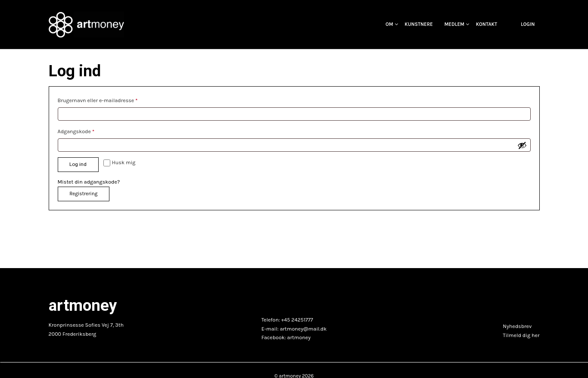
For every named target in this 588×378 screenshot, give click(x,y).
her (535, 335)
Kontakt (487, 25)
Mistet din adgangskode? (89, 182)
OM (389, 25)
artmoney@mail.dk (303, 329)
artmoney (299, 337)
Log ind (78, 164)
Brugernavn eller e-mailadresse (100, 99)
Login (528, 25)
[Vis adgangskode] (522, 145)
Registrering (83, 194)
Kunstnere (418, 25)
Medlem (454, 25)
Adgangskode (78, 130)
